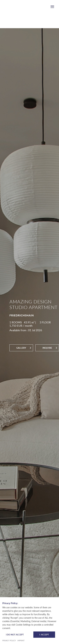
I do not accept (15, 635)
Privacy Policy (9, 641)
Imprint (21, 641)
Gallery (21, 348)
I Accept (44, 635)
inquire (47, 348)
